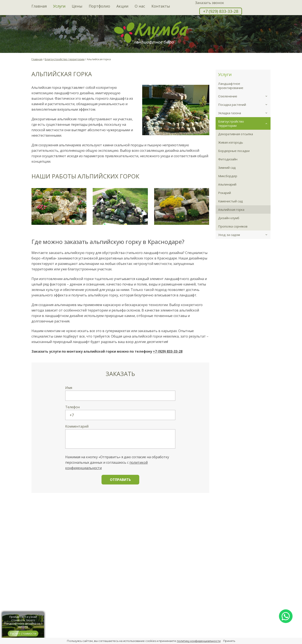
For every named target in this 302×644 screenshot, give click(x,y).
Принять (229, 641)
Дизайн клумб (229, 218)
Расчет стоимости (23, 633)
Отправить (120, 480)
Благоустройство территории (244, 123)
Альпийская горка (231, 209)
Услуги (59, 6)
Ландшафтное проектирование (231, 86)
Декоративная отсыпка (236, 134)
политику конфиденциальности (199, 641)
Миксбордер (228, 176)
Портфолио (99, 6)
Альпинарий (227, 184)
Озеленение (244, 96)
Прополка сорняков (233, 226)
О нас (140, 6)
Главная (39, 6)
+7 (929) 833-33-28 (221, 11)
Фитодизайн (228, 159)
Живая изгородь (231, 142)
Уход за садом (244, 235)
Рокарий (225, 193)
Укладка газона (244, 113)
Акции (122, 6)
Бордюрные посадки (234, 151)
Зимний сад (227, 168)
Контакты (161, 6)
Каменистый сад (230, 201)
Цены (77, 6)
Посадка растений (244, 105)
